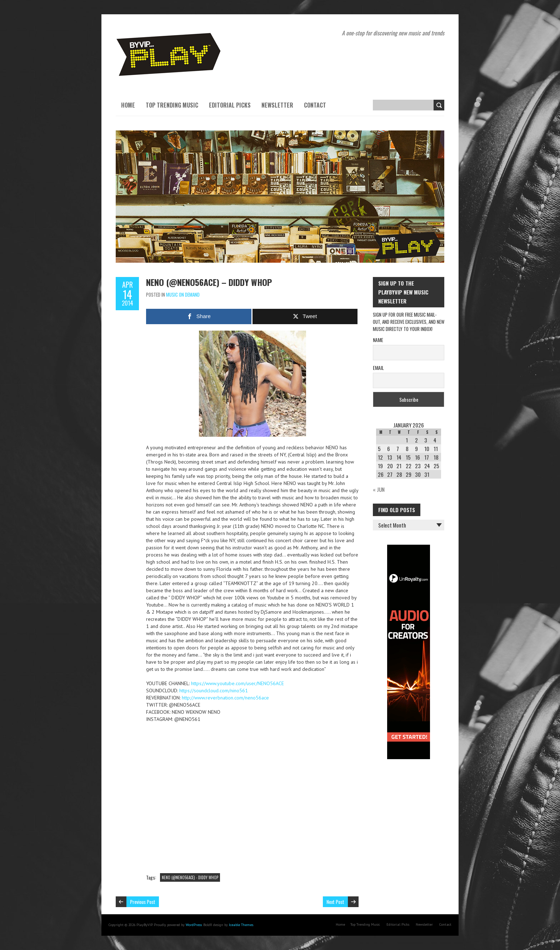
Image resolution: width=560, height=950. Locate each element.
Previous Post (143, 902)
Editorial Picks (230, 105)
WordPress (194, 925)
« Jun (379, 489)
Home (128, 105)
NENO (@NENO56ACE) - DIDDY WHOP (190, 877)
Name (378, 340)
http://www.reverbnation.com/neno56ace (225, 698)
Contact (315, 105)
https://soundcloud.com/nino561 (214, 691)
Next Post (335, 902)
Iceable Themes (241, 925)
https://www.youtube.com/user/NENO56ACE (237, 683)
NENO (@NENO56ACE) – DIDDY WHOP (209, 282)
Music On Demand (183, 295)
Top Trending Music (172, 105)
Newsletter (277, 105)
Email (378, 368)
